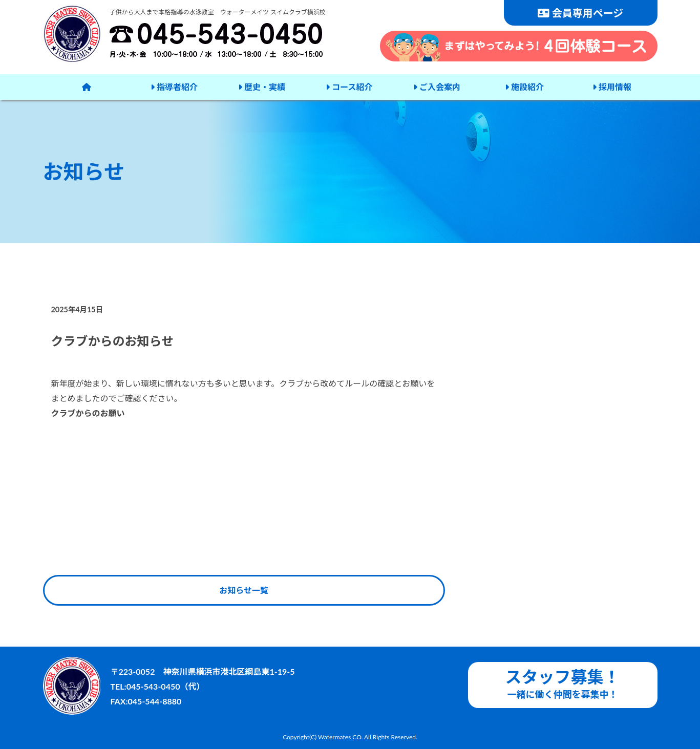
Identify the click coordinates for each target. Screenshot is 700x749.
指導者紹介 (174, 87)
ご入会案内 (437, 87)
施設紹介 (524, 87)
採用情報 (612, 87)
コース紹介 (349, 87)
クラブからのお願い (88, 413)
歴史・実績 (262, 87)
